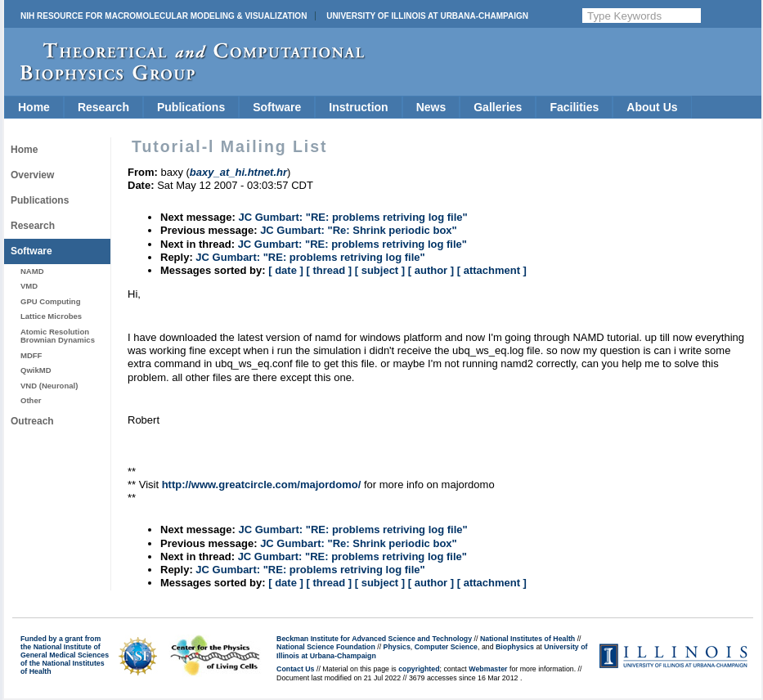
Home (34, 107)
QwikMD (36, 370)
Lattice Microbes (51, 316)
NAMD (32, 271)
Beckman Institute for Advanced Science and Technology (374, 639)
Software (277, 107)
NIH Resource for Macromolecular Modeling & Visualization (164, 16)
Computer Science (446, 647)
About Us (652, 107)
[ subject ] (380, 270)
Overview (32, 175)
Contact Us (295, 669)
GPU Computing (50, 301)
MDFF (31, 355)
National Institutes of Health (527, 639)
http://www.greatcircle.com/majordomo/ (262, 485)
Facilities (574, 107)
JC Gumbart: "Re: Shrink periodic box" (359, 230)
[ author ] (431, 270)
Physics (397, 647)
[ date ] (286, 270)
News (431, 107)
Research (103, 107)
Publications (191, 107)
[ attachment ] (492, 270)
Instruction (358, 107)
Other (31, 400)
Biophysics (515, 647)
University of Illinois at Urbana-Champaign (427, 16)
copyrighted (419, 669)
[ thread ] (329, 270)
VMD (29, 286)
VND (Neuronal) (49, 386)
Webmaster (488, 669)
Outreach (32, 421)
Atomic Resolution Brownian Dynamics (58, 336)
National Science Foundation (326, 647)
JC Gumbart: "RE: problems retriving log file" (352, 217)
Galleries (498, 107)
